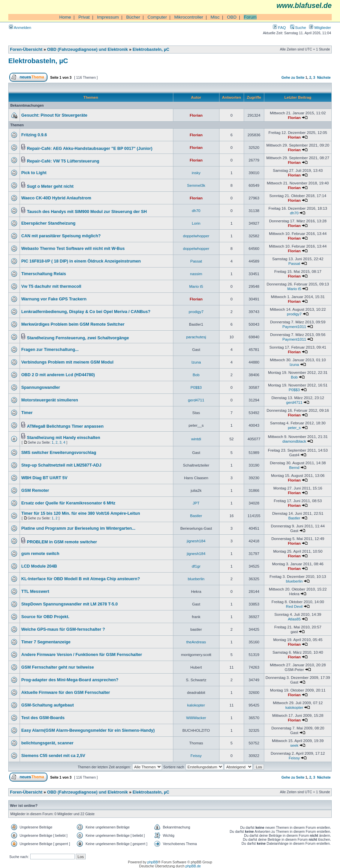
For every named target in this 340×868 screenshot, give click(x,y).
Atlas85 (294, 619)
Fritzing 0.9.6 (34, 135)
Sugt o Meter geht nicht (50, 186)
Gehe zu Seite (293, 77)
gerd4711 (196, 400)
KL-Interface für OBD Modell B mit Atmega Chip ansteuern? (81, 579)
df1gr (196, 566)
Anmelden (20, 27)
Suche (298, 27)
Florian (196, 115)
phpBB (153, 862)
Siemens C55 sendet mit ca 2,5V (53, 756)
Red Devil (294, 606)
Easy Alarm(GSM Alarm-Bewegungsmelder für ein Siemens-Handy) (88, 730)
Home (65, 17)
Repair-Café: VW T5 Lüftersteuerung (63, 161)
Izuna (196, 362)
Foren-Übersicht (26, 50)
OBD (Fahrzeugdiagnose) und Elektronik (87, 50)
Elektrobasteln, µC (151, 50)
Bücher (133, 17)
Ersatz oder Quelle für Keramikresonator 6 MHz (68, 503)
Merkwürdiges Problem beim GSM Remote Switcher (73, 324)
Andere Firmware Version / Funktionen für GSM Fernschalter (82, 655)
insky (196, 173)
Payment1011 (294, 326)
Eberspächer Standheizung (48, 223)
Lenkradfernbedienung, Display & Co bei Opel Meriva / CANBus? (86, 312)
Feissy (196, 756)
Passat (196, 261)
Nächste (324, 77)
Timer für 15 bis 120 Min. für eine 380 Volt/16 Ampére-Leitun (81, 513)
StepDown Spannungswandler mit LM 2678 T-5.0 (69, 604)
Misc (215, 17)
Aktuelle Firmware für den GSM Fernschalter (66, 693)
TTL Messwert (35, 592)
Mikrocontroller (189, 17)
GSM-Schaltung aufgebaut (47, 705)
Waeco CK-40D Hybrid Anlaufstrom (56, 198)
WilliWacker (196, 718)
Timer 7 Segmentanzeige (46, 642)
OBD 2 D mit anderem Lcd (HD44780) (58, 375)
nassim (196, 274)
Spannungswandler (41, 387)
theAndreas (196, 642)
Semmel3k (196, 185)
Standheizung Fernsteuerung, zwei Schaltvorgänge (78, 338)
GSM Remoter (35, 490)
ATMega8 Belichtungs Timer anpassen (65, 426)
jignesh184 (196, 541)
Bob (196, 375)
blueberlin (196, 579)
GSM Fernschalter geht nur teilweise (58, 667)
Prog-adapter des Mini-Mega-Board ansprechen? (70, 680)
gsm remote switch (40, 554)
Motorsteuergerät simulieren (50, 400)
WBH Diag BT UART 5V (44, 478)
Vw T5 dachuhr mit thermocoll (51, 286)
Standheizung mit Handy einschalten (64, 438)
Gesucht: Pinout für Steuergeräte (54, 115)
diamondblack (294, 441)
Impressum (108, 17)
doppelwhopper (196, 236)
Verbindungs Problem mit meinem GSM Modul (67, 362)
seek (294, 745)
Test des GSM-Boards (43, 718)
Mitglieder (320, 27)
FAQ (279, 27)
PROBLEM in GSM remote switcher (62, 542)
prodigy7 (196, 312)
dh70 (196, 211)
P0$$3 (196, 387)
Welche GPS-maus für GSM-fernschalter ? (63, 629)
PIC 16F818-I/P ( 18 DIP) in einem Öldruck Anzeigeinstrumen (81, 261)
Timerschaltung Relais (44, 274)
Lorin (196, 223)
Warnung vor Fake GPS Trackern (54, 299)
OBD (232, 17)
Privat (84, 17)
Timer (27, 413)
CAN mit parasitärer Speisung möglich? (61, 236)
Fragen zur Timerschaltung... (50, 350)
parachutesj (196, 337)
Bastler (196, 516)
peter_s (294, 428)
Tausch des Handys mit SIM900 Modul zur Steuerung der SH (87, 212)
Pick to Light (34, 173)
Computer (157, 17)
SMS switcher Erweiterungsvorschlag (59, 453)
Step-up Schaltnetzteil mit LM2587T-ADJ (61, 465)
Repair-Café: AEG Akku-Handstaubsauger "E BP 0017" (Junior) (90, 149)
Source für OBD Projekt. (45, 617)
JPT (196, 503)
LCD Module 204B (39, 566)
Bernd (294, 467)
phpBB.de (193, 866)
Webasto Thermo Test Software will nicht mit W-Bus (73, 249)
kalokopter (196, 705)
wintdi (196, 439)
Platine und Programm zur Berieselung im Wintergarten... (78, 528)
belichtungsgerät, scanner (47, 743)
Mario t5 (196, 286)
